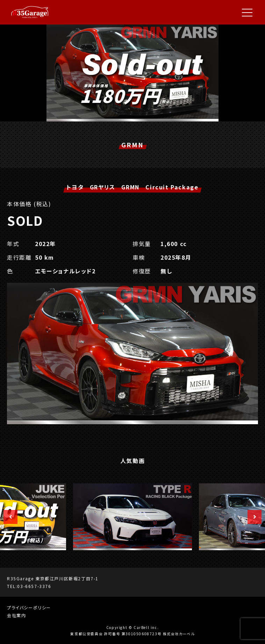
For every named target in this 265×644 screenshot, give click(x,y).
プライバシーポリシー (29, 607)
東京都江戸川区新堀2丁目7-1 (67, 578)
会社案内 (16, 615)
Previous (7, 517)
